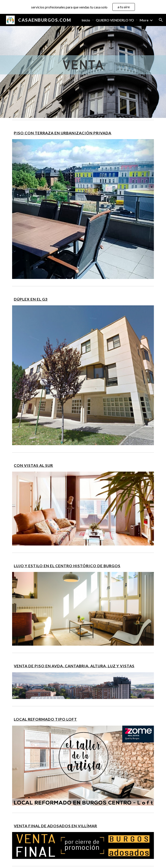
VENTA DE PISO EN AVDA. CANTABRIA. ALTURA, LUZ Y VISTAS (74, 666)
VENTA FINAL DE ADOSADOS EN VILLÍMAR (55, 826)
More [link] (144, 20)
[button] (161, 20)
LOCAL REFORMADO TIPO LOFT (45, 719)
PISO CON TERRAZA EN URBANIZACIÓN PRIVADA (63, 133)
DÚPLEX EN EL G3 (31, 299)
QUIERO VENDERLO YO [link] (115, 20)
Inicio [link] (86, 20)
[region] (83, 7)
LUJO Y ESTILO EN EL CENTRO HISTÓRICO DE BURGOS (67, 566)
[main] (83, 133)
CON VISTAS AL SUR (33, 465)
